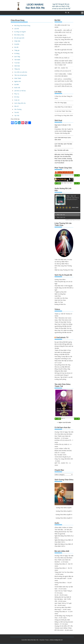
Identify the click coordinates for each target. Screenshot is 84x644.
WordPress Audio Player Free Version (73, 220)
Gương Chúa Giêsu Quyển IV (64, 518)
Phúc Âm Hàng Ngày (61, 103)
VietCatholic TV (62, 337)
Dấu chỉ (16, 106)
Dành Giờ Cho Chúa (60, 300)
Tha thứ (17, 112)
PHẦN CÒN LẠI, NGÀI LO (62, 58)
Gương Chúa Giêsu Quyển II (64, 511)
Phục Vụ (17, 94)
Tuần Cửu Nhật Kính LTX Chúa (63, 260)
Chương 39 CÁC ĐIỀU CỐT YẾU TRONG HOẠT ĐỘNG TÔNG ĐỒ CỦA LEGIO (64, 628)
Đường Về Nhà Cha (60, 304)
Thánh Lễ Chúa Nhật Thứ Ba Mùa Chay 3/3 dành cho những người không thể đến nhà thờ (63, 324)
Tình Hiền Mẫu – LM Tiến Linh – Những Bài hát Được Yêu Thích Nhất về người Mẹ (64, 532)
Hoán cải (17, 100)
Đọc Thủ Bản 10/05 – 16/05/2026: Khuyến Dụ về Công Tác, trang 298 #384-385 (64, 37)
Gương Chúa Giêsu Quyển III (64, 514)
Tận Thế (17, 115)
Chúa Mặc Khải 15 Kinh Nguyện (64, 286)
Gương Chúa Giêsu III (61, 564)
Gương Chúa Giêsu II (61, 568)
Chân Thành (18, 78)
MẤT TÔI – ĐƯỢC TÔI (61, 68)
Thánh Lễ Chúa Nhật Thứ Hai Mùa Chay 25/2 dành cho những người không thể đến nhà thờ (64, 330)
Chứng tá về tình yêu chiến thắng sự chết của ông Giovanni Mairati (64, 622)
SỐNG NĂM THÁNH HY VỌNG (64, 527)
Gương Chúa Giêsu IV (61, 611)
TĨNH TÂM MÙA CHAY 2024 (63, 318)
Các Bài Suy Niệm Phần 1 (62, 262)
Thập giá (17, 50)
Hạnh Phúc (58, 296)
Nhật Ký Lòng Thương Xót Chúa (64, 270)
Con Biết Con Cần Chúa (61, 298)
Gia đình (17, 84)
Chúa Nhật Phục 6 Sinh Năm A (63, 107)
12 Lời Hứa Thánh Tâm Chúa (63, 111)
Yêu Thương (18, 109)
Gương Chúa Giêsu (60, 279)
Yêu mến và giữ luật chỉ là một (63, 50)
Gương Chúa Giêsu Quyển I (64, 508)
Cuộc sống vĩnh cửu (20, 103)
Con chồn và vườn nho (21, 72)
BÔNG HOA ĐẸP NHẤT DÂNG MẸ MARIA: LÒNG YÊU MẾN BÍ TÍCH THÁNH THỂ (63, 63)
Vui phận (17, 44)
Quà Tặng (17, 56)
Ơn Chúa (17, 97)
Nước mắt (17, 88)
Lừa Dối (17, 29)
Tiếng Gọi (17, 69)
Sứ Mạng (17, 53)
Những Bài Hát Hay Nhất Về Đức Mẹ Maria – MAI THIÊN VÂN (63, 599)
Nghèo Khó (18, 81)
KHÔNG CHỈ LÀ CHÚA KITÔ (63, 71)
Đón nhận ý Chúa (19, 35)
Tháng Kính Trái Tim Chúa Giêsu (64, 572)
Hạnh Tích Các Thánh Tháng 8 (63, 591)
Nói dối (16, 47)
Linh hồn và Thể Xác (20, 91)
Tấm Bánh (17, 60)
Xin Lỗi (56, 595)
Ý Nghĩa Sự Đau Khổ (60, 292)
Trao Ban (17, 63)
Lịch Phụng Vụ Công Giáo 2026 (64, 115)
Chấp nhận (17, 41)
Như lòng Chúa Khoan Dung (22, 25)
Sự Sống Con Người (20, 32)
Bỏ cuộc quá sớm (19, 38)
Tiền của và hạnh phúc (21, 75)
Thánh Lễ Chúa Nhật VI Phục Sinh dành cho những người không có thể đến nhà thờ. (63, 352)
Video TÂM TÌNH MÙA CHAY (63, 320)
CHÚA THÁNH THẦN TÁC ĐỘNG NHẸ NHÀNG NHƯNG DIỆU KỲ (63, 45)
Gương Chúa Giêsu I (60, 583)
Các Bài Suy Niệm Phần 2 (62, 264)
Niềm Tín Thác (59, 302)
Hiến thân (17, 66)
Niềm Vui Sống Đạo (60, 294)
